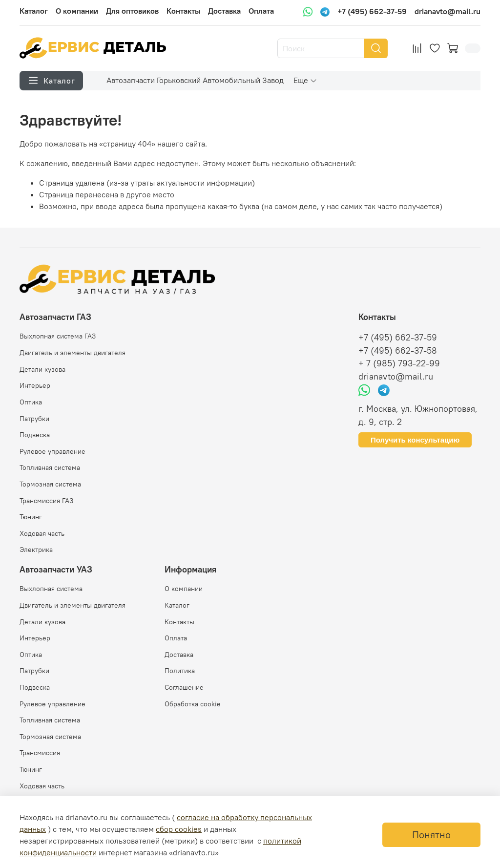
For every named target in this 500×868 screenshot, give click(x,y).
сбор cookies (179, 829)
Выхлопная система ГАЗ (58, 336)
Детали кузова (42, 369)
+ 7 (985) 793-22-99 (399, 363)
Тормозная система (50, 484)
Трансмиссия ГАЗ (46, 501)
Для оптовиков (132, 11)
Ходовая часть (42, 533)
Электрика (36, 550)
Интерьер (35, 385)
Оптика (31, 402)
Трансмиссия (40, 753)
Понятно (431, 835)
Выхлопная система (51, 589)
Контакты (183, 11)
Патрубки (34, 419)
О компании (77, 11)
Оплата (261, 11)
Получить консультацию (415, 440)
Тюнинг (31, 517)
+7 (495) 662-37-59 (372, 11)
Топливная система (50, 467)
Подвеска (35, 435)
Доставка (224, 11)
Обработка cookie (193, 704)
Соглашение (184, 687)
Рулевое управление (52, 451)
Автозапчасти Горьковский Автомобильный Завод (195, 80)
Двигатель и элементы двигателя (73, 353)
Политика (180, 671)
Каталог (34, 11)
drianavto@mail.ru (448, 11)
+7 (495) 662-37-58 (398, 351)
